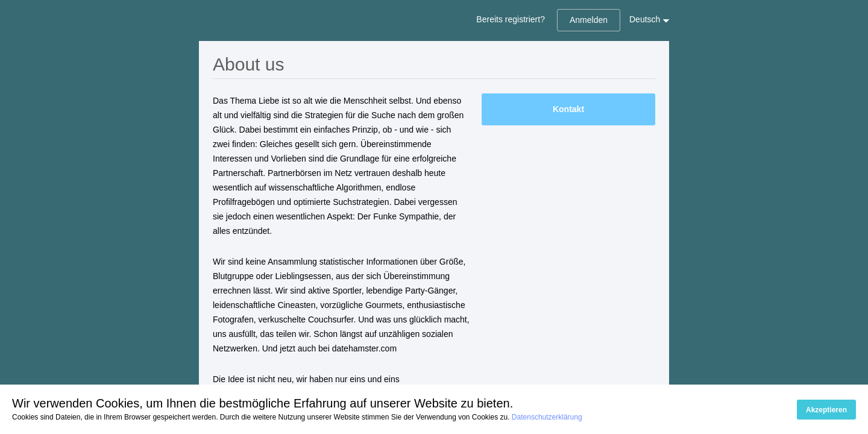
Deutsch (645, 19)
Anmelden (589, 20)
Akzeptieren (826, 410)
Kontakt (568, 109)
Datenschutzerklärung (547, 417)
